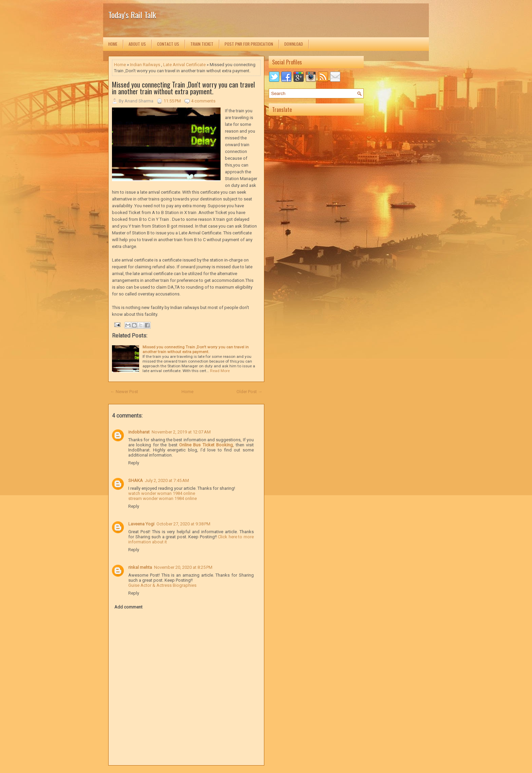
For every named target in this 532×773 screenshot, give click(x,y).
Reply (134, 463)
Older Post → (249, 392)
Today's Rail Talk (132, 15)
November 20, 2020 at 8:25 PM (183, 567)
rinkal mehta (140, 567)
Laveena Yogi (141, 524)
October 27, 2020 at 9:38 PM (183, 524)
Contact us (168, 44)
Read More (220, 371)
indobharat (139, 432)
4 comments (203, 101)
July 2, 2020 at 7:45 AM (167, 480)
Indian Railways (145, 65)
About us (137, 44)
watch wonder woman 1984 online (162, 493)
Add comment (128, 607)
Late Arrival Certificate (184, 65)
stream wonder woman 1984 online (163, 498)
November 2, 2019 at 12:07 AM (181, 432)
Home (113, 44)
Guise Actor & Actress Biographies (162, 585)
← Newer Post (124, 392)
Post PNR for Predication (249, 44)
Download (294, 44)
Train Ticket (202, 44)
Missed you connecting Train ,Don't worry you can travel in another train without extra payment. (183, 88)
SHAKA (136, 480)
